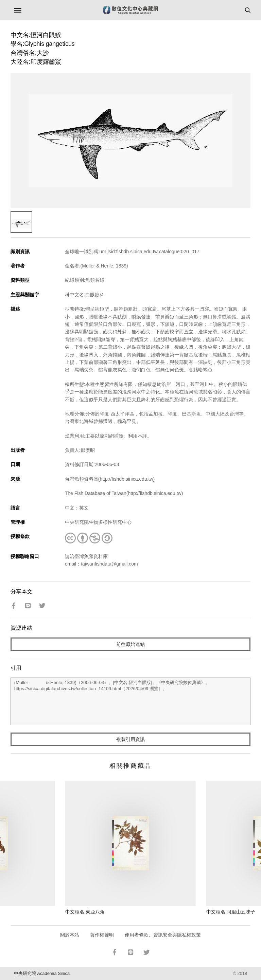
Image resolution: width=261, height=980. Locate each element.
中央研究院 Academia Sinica (42, 973)
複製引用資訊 (130, 739)
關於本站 (70, 935)
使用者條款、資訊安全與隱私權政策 (163, 935)
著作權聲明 (102, 935)
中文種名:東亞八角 (85, 912)
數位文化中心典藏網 (130, 10)
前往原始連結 (130, 644)
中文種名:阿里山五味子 (231, 912)
